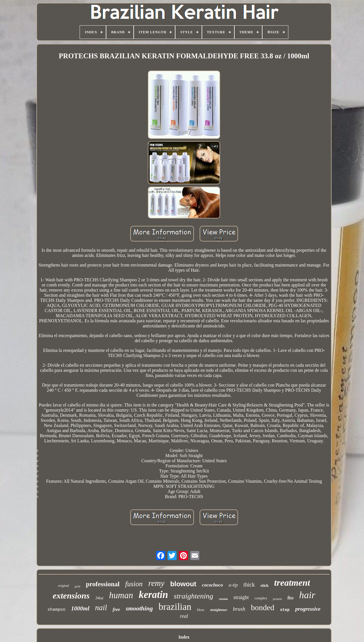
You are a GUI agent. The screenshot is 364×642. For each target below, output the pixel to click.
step (285, 610)
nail (101, 608)
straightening (194, 596)
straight (241, 597)
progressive (308, 609)
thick (249, 585)
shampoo (56, 610)
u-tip (233, 585)
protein (277, 599)
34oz (99, 598)
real (184, 616)
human (121, 595)
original (64, 586)
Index (184, 637)
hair (307, 595)
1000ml (80, 608)
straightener (219, 610)
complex (261, 598)
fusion (134, 584)
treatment (292, 583)
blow (201, 610)
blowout (183, 584)
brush (239, 609)
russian (223, 599)
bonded (262, 607)
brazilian (175, 607)
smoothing (139, 608)
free (116, 609)
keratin (153, 595)
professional (103, 584)
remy (156, 583)
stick (264, 586)
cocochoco (212, 585)
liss (290, 598)
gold (77, 586)
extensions (71, 595)
